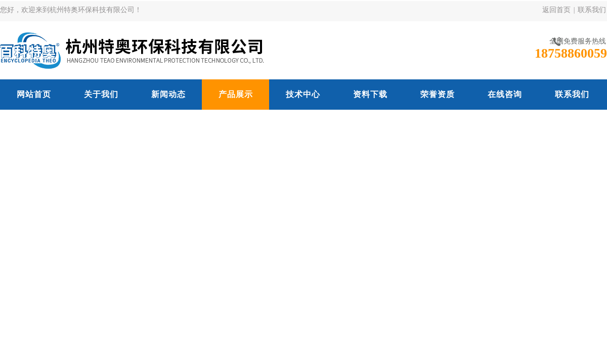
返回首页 (556, 10)
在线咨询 (505, 94)
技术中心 (303, 94)
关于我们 (101, 94)
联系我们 (592, 10)
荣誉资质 (438, 94)
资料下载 (370, 94)
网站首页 (34, 94)
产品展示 (236, 94)
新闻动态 (168, 94)
